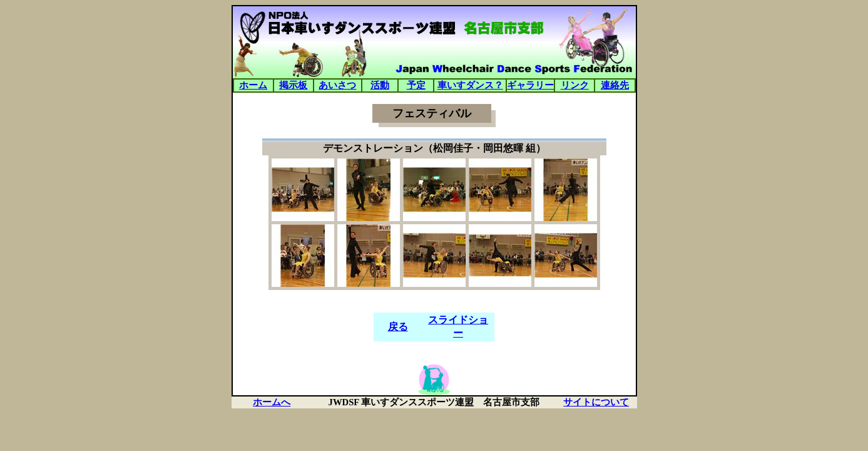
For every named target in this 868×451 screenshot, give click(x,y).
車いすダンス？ (470, 85)
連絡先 (615, 85)
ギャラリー (530, 85)
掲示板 (293, 85)
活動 (380, 85)
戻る (398, 327)
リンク (575, 85)
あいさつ (337, 85)
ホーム (253, 85)
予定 (416, 85)
